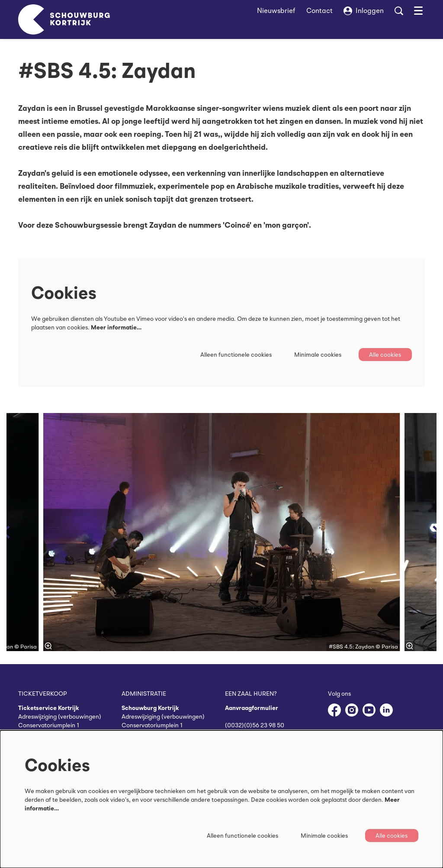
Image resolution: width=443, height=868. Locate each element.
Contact (319, 11)
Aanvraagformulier (252, 708)
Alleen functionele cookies (235, 355)
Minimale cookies (316, 355)
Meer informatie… (116, 327)
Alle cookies (385, 355)
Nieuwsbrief (276, 11)
